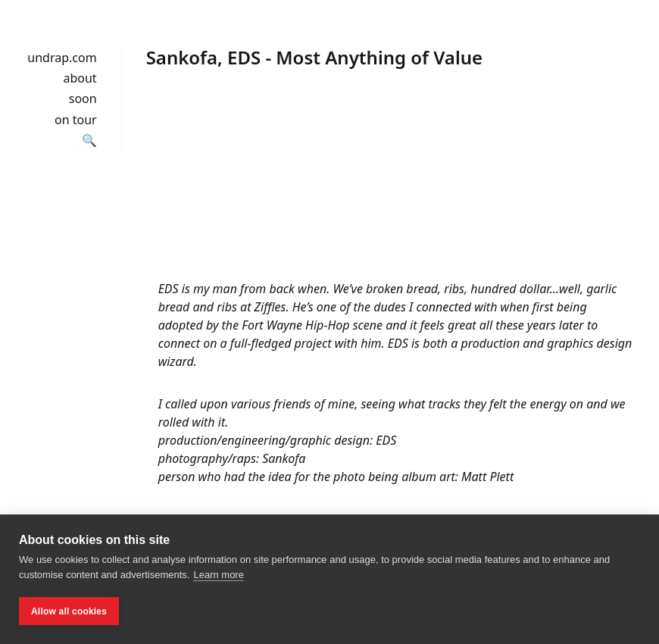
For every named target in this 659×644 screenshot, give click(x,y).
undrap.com (62, 58)
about (80, 78)
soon (83, 98)
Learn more (218, 575)
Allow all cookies (69, 611)
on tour (76, 120)
